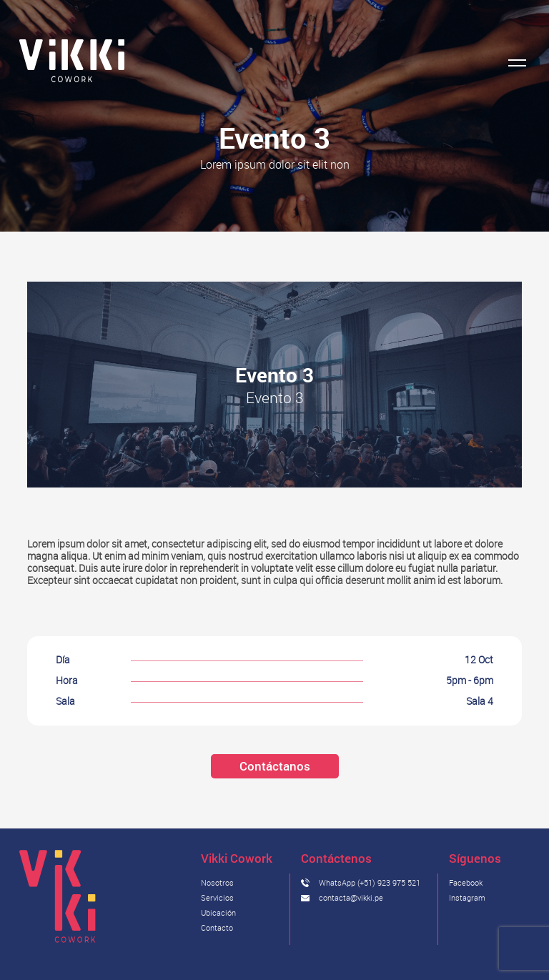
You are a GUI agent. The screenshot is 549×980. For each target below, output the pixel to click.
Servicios (217, 897)
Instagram (467, 897)
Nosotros (217, 882)
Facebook (466, 882)
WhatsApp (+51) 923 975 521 (370, 882)
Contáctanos (275, 766)
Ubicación (218, 912)
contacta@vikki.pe (351, 897)
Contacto (217, 927)
